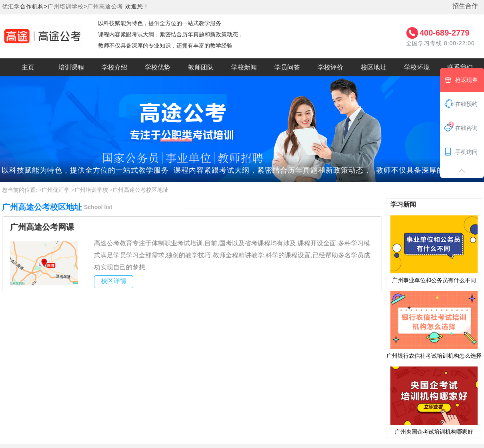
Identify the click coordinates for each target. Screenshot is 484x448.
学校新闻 (244, 67)
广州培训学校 (91, 190)
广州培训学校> (67, 6)
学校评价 (330, 67)
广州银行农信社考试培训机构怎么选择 (434, 325)
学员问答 (287, 67)
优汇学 (11, 6)
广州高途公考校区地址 (140, 190)
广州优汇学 (56, 190)
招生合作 (465, 6)
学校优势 (158, 67)
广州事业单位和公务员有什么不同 (434, 249)
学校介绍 (114, 67)
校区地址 (374, 67)
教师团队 (201, 67)
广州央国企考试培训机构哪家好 (434, 400)
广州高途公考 (105, 6)
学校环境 (417, 67)
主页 (28, 67)
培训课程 (71, 67)
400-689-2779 (445, 33)
